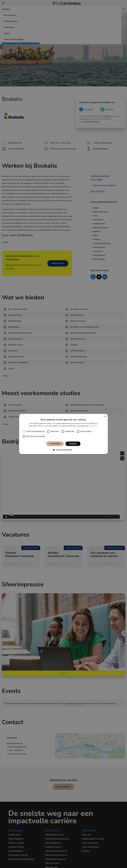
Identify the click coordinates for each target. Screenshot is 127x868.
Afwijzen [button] (73, 444)
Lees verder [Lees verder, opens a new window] (93, 426)
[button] (63, 450)
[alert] (63, 434)
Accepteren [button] (55, 444)
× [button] (105, 417)
